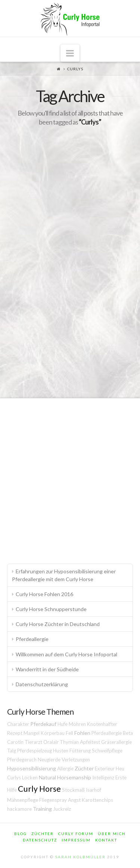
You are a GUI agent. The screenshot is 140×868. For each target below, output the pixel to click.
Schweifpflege (107, 751)
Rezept (15, 733)
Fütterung (80, 751)
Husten (61, 751)
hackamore (19, 809)
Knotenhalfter (102, 724)
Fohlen (82, 733)
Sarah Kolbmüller (80, 857)
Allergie (65, 769)
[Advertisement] (70, 478)
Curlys (14, 777)
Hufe (63, 724)
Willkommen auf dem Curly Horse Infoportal (66, 654)
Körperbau (53, 733)
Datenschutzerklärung (42, 684)
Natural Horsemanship (65, 777)
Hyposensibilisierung (32, 768)
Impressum (76, 840)
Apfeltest (90, 742)
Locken (30, 777)
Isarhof (94, 790)
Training (42, 809)
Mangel (32, 733)
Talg (12, 751)
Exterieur (105, 769)
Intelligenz (103, 777)
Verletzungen (76, 760)
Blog (21, 834)
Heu (120, 769)
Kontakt (106, 840)
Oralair (51, 742)
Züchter (84, 768)
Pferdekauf (43, 724)
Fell (69, 733)
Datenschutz (40, 840)
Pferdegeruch (22, 760)
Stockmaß (73, 790)
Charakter (18, 724)
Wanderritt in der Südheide (47, 669)
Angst (74, 800)
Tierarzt (33, 742)
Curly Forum (76, 834)
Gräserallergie (116, 742)
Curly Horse (39, 789)
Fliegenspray (53, 800)
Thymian (69, 742)
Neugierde (49, 760)
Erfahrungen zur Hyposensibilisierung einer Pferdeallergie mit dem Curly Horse (64, 575)
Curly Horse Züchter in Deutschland (58, 624)
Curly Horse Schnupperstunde (51, 609)
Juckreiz (62, 809)
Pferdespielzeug (35, 751)
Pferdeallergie (32, 639)
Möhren (77, 724)
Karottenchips (97, 800)
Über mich (112, 834)
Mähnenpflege (23, 800)
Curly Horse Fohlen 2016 (44, 594)
